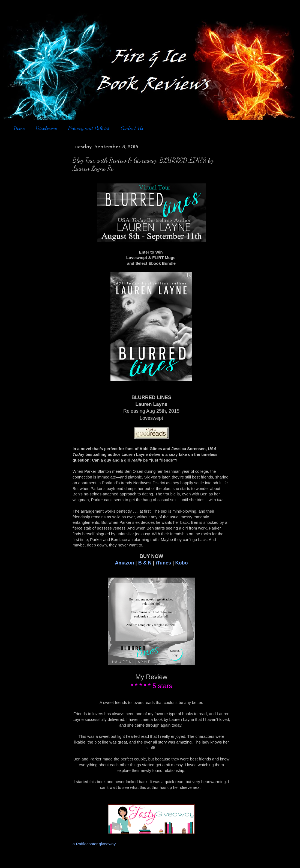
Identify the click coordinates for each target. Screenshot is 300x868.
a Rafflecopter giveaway (94, 844)
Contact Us (132, 128)
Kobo (181, 563)
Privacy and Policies (89, 128)
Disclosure (46, 128)
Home (19, 128)
